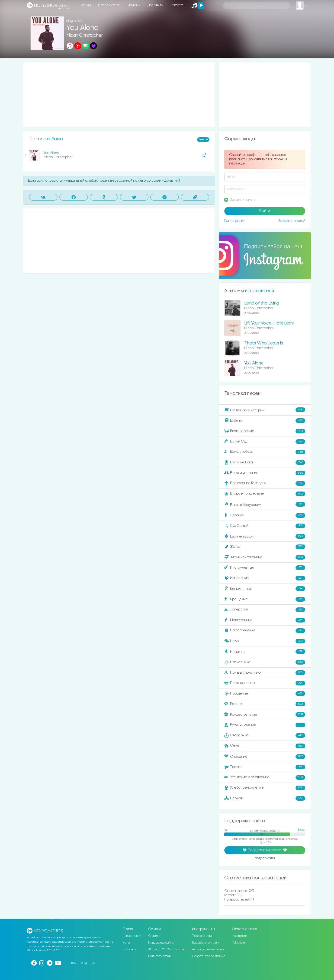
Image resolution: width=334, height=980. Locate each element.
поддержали (265, 859)
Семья (265, 746)
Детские (265, 515)
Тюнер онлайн (203, 936)
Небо (265, 641)
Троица (265, 767)
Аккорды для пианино (208, 949)
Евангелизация (265, 536)
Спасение (265, 757)
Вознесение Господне (265, 483)
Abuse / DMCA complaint (167, 949)
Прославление (265, 683)
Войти (265, 211)
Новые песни (132, 936)
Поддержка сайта (161, 943)
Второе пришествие (265, 494)
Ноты (126, 943)
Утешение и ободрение (265, 777)
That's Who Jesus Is (264, 343)
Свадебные (265, 735)
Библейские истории (265, 410)
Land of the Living (262, 303)
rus (74, 963)
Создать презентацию (209, 956)
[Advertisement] (119, 95)
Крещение (265, 599)
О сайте (154, 936)
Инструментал (265, 568)
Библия (265, 421)
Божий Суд (265, 442)
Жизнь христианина (265, 557)
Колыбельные (265, 589)
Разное (265, 704)
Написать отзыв (159, 956)
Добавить (155, 5)
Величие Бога (265, 462)
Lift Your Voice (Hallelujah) (269, 323)
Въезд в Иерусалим (265, 505)
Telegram (239, 943)
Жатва (265, 547)
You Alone (51, 153)
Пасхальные (265, 662)
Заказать (177, 5)
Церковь (265, 798)
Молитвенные (265, 620)
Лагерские (265, 610)
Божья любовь (265, 452)
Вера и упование (265, 473)
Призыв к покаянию (265, 673)
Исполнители (109, 5)
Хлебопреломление (265, 788)
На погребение (265, 631)
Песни (86, 5)
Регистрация (235, 221)
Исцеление (265, 578)
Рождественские (265, 715)
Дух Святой (265, 526)
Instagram (239, 936)
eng (84, 963)
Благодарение (265, 431)
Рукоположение (265, 725)
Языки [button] (133, 5)
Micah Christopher (85, 35)
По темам (129, 949)
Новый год (265, 652)
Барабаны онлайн (205, 943)
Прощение (265, 694)
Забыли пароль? (292, 221)
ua (93, 963)
